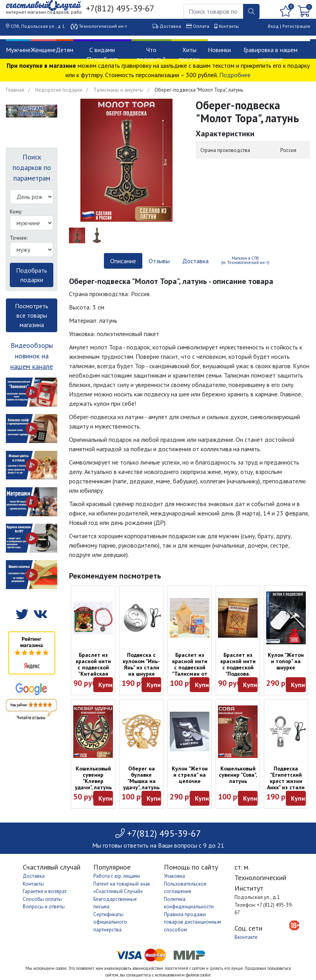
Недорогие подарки (59, 90)
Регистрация (296, 26)
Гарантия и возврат (45, 891)
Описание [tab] (123, 261)
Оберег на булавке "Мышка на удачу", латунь (141, 778)
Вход (273, 26)
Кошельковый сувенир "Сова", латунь (238, 775)
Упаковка (174, 876)
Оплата (201, 26)
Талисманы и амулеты (118, 90)
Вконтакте (246, 937)
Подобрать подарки (32, 275)
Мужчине (18, 50)
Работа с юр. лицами (117, 876)
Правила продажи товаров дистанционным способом (193, 922)
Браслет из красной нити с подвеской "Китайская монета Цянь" (93, 667)
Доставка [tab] (195, 261)
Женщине (43, 50)
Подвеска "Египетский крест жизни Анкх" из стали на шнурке (286, 781)
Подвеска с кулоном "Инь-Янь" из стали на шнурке (141, 664)
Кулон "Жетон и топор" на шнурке (286, 661)
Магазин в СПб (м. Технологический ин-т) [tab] (245, 260)
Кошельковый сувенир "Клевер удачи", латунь (93, 778)
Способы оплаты (42, 899)
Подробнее (235, 75)
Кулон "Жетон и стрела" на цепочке (190, 775)
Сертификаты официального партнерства (110, 922)
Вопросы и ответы (44, 907)
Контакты (229, 26)
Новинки (219, 50)
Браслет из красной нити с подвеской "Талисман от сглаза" (190, 667)
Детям (64, 50)
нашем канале (32, 366)
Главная (15, 90)
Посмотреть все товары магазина (32, 315)
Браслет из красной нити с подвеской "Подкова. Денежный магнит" (238, 671)
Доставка (170, 26)
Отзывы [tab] (159, 261)
